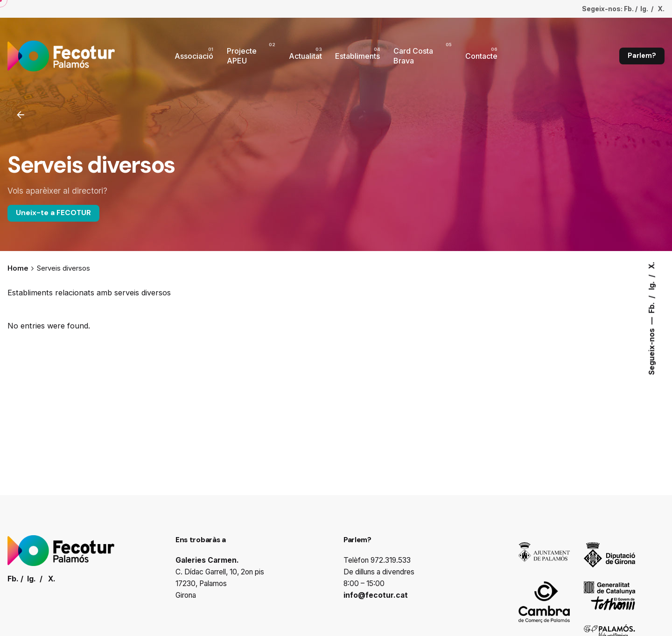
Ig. (652, 284)
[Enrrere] (21, 115)
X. (652, 265)
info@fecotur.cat (376, 595)
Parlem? (642, 56)
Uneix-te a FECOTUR (53, 213)
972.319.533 (391, 560)
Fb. (652, 307)
